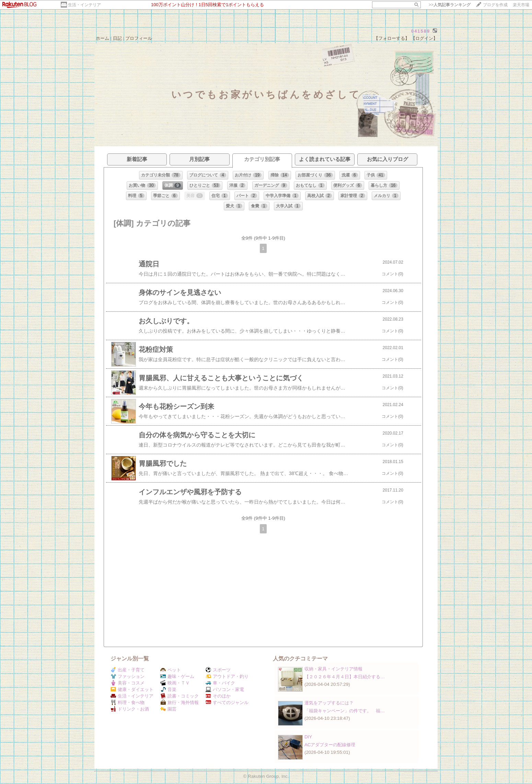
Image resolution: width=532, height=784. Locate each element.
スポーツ (218, 670)
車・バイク (220, 683)
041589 (421, 31)
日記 (117, 38)
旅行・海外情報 (180, 702)
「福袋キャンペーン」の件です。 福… (345, 711)
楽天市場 (521, 5)
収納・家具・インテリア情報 (333, 669)
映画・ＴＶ (175, 683)
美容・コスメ (128, 683)
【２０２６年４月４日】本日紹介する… (345, 677)
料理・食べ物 (128, 702)
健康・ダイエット (132, 689)
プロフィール (139, 38)
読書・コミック (180, 696)
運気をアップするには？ (329, 703)
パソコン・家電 (225, 689)
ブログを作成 (495, 5)
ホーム (102, 38)
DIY (310, 737)
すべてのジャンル (227, 702)
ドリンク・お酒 (130, 709)
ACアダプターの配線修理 (330, 745)
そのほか (218, 696)
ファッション (128, 676)
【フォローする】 (392, 38)
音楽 (168, 689)
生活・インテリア (84, 5)
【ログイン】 (424, 38)
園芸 (168, 709)
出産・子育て (128, 670)
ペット (171, 670)
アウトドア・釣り (227, 676)
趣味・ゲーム (177, 676)
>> (450, 5)
